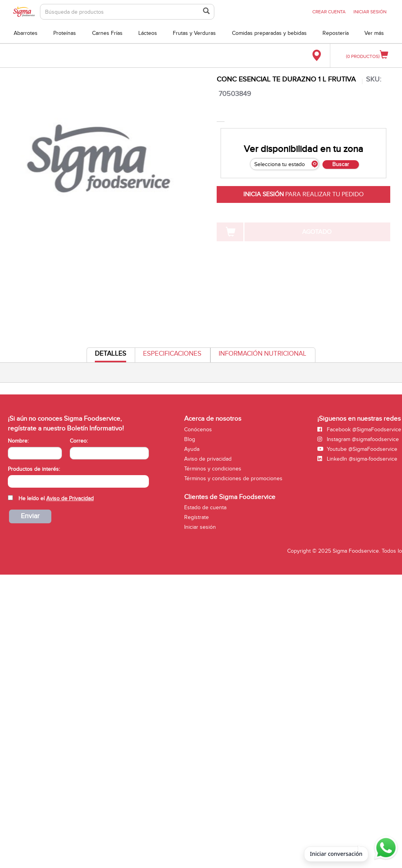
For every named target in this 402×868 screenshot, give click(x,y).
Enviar (30, 516)
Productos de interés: (34, 469)
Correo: (79, 441)
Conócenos (198, 429)
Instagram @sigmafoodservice (358, 439)
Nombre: (18, 441)
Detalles (110, 356)
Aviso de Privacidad (70, 498)
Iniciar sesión (200, 527)
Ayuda (192, 449)
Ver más (374, 33)
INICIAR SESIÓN (370, 12)
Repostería (336, 33)
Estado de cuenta (205, 507)
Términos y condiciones (213, 469)
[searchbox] (12, 481)
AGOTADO (317, 232)
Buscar (341, 164)
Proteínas (65, 33)
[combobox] (78, 481)
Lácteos (148, 33)
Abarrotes (26, 33)
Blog (190, 439)
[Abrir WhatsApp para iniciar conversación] (385, 848)
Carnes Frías (107, 33)
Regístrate (196, 517)
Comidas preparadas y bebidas (269, 33)
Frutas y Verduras (194, 33)
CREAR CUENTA (329, 12)
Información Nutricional (263, 354)
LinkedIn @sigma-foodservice (357, 459)
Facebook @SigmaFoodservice (359, 429)
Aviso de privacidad (208, 459)
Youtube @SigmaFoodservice (357, 449)
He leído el (56, 498)
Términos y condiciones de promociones (233, 478)
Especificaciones (172, 354)
